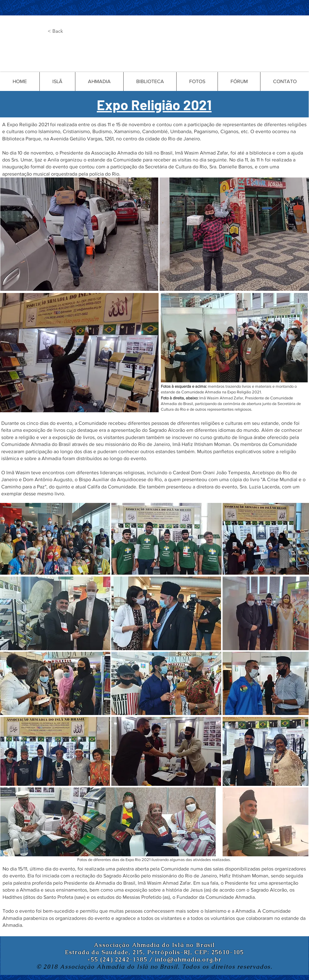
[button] (68, 31)
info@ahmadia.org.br (188, 959)
